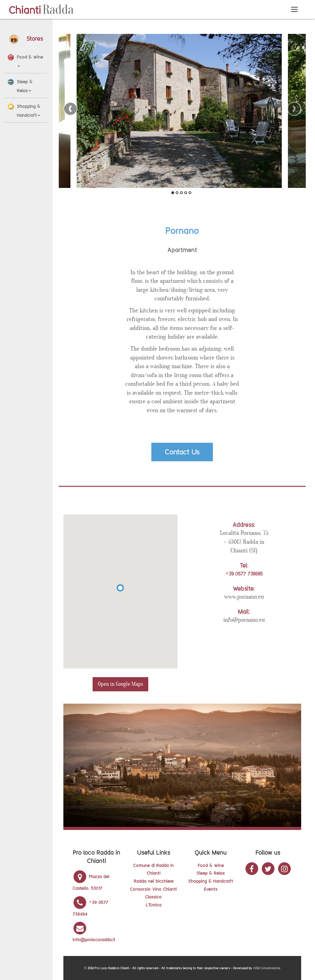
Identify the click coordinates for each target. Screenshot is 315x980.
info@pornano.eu (244, 620)
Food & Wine (211, 865)
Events (211, 889)
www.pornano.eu (244, 597)
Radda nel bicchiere (154, 881)
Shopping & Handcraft (211, 881)
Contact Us (182, 452)
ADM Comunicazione (267, 968)
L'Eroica (154, 905)
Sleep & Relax (211, 873)
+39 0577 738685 (244, 574)
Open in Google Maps (120, 684)
